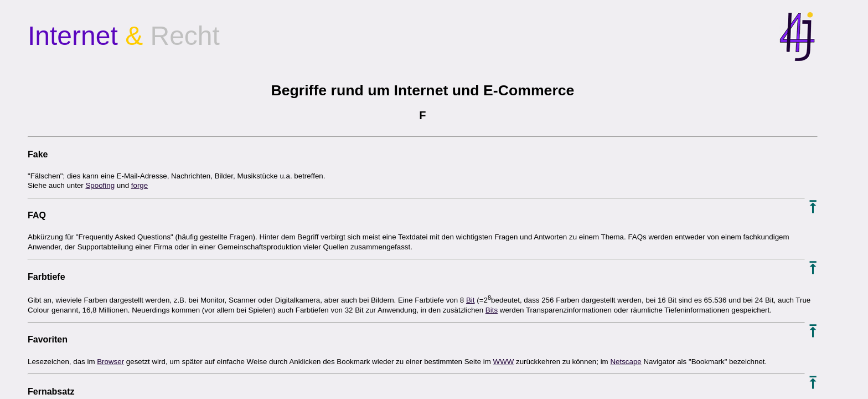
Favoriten (48, 339)
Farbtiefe (46, 277)
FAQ (37, 215)
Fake (38, 154)
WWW (504, 362)
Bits (492, 310)
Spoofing (100, 185)
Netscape (626, 362)
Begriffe (299, 90)
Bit (471, 300)
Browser (110, 362)
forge (139, 185)
